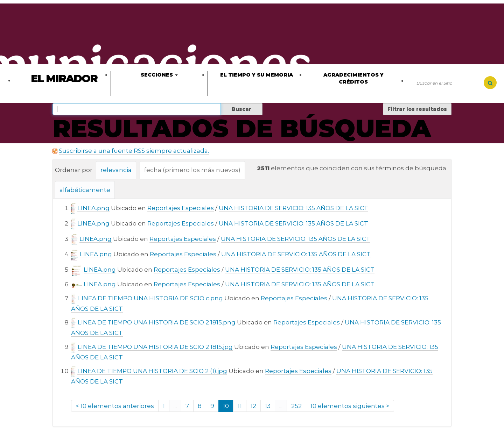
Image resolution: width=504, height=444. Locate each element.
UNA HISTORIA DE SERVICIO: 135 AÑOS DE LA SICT (293, 208)
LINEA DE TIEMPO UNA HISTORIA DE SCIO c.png (150, 298)
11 (240, 406)
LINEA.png (93, 208)
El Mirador (64, 78)
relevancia (116, 170)
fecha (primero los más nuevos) (192, 170)
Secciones (159, 75)
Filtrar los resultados (417, 109)
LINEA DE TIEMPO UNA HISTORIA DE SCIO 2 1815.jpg (155, 347)
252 (296, 406)
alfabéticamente (85, 190)
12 (253, 406)
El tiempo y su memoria (257, 75)
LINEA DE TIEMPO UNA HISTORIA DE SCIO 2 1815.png (157, 322)
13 (268, 406)
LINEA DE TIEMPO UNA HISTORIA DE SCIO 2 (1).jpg (152, 371)
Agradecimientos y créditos (353, 78)
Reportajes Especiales (181, 208)
